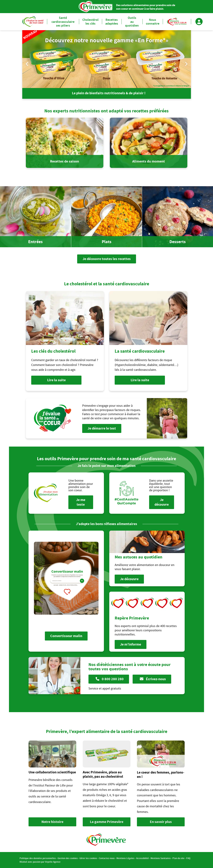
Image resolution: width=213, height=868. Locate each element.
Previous (27, 64)
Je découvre (162, 502)
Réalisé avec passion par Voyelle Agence (40, 862)
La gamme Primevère (107, 822)
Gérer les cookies (88, 858)
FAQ (188, 858)
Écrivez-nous (153, 679)
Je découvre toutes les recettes (107, 259)
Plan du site (178, 858)
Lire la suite (56, 380)
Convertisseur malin (66, 636)
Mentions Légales (125, 858)
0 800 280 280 (110, 679)
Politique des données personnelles (38, 858)
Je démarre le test (102, 428)
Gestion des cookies (68, 858)
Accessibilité (142, 858)
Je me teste (81, 502)
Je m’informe (131, 644)
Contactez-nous (107, 858)
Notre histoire (52, 822)
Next (186, 64)
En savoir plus (161, 822)
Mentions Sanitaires (161, 858)
